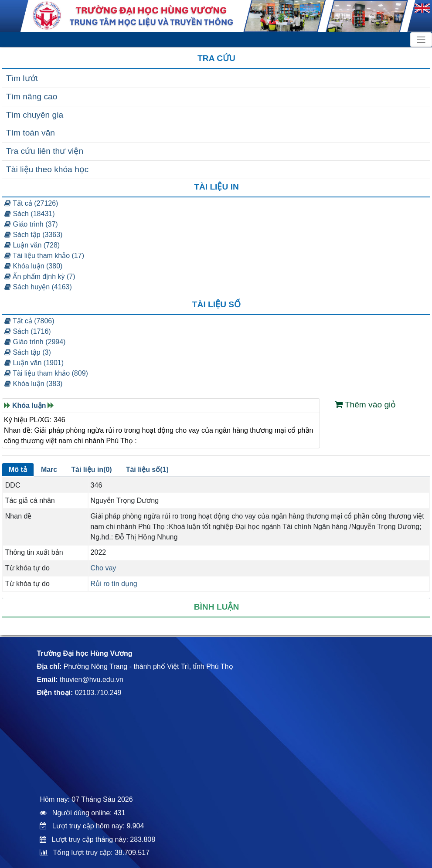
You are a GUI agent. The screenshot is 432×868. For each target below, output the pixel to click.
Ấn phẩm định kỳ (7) (40, 276)
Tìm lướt (22, 78)
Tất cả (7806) (29, 321)
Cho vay (104, 568)
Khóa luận (29, 405)
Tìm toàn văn (31, 133)
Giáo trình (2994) (35, 342)
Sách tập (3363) (33, 235)
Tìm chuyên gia (35, 115)
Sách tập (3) (28, 352)
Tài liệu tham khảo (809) (46, 373)
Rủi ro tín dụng (114, 584)
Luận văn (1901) (34, 363)
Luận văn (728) (32, 245)
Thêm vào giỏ (366, 405)
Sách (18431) (30, 214)
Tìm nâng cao (32, 97)
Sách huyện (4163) (38, 287)
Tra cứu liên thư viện (45, 151)
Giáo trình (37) (31, 224)
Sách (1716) (28, 331)
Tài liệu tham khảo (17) (44, 256)
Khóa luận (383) (33, 384)
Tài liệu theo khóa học (47, 169)
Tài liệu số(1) (147, 470)
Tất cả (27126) (31, 203)
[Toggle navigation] (421, 40)
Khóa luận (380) (33, 266)
